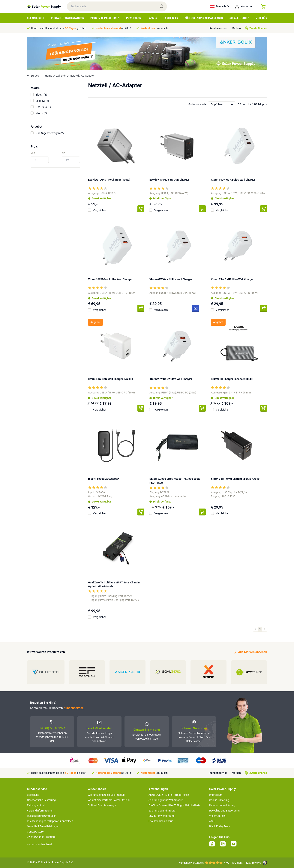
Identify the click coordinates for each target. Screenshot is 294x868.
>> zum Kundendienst (39, 844)
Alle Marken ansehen (251, 652)
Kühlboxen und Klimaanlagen (204, 18)
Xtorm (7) (41, 113)
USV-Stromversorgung (162, 816)
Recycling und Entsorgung (224, 811)
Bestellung (33, 795)
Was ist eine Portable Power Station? (109, 800)
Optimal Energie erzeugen (103, 805)
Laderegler (171, 18)
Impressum (216, 795)
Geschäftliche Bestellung (41, 800)
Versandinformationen (40, 811)
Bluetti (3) (41, 95)
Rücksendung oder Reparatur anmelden (50, 821)
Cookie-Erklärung (219, 800)
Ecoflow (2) (42, 101)
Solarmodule (36, 18)
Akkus (153, 18)
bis (64, 153)
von (33, 153)
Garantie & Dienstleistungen (43, 826)
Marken (236, 28)
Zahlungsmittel (36, 805)
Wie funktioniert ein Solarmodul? (106, 795)
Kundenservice (218, 28)
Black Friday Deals (220, 826)
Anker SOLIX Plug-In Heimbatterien (169, 795)
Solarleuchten (239, 18)
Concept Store (35, 832)
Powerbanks (134, 18)
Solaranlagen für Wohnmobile (166, 800)
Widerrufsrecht (218, 816)
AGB (212, 821)
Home (48, 76)
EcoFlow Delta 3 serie (161, 821)
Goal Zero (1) (43, 107)
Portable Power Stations (67, 18)
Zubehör (262, 18)
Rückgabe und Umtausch (42, 816)
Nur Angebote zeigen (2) (50, 133)
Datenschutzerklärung (222, 805)
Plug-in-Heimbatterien (105, 18)
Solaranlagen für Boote (162, 811)
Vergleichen (100, 210)
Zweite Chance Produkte (41, 837)
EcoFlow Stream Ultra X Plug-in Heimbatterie (174, 805)
